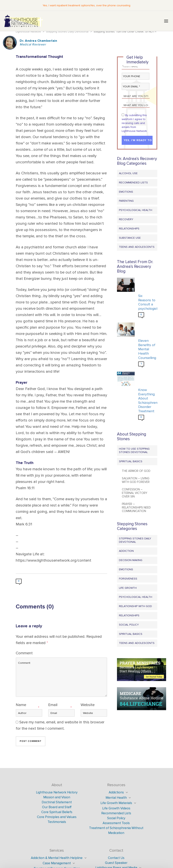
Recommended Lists (133, 183)
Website (88, 705)
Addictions (116, 792)
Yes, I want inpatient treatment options (66, 5)
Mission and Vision (57, 797)
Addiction (126, 551)
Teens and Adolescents (137, 247)
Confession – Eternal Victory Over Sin (135, 493)
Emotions (126, 192)
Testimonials (57, 822)
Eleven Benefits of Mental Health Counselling (147, 349)
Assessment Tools (116, 823)
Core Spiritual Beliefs (57, 812)
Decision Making (131, 560)
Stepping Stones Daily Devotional (135, 540)
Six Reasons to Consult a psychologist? (147, 302)
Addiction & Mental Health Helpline (57, 858)
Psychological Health (136, 210)
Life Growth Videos (116, 808)
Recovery (126, 219)
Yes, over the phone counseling (110, 5)
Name (21, 705)
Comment (24, 653)
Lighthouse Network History (57, 792)
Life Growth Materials (116, 803)
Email (53, 705)
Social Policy (129, 625)
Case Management (57, 863)
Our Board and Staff (57, 807)
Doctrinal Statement (57, 802)
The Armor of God (136, 471)
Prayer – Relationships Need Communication (136, 507)
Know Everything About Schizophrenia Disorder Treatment (147, 401)
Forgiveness (128, 579)
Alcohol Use (128, 173)
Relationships (129, 229)
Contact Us (116, 858)
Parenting (126, 201)
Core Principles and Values (57, 817)
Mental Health (116, 798)
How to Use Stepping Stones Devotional (134, 450)
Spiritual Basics (131, 461)
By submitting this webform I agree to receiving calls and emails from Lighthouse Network (134, 123)
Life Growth (128, 588)
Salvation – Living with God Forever (136, 480)
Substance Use (130, 238)
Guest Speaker (116, 863)
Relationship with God (135, 606)
